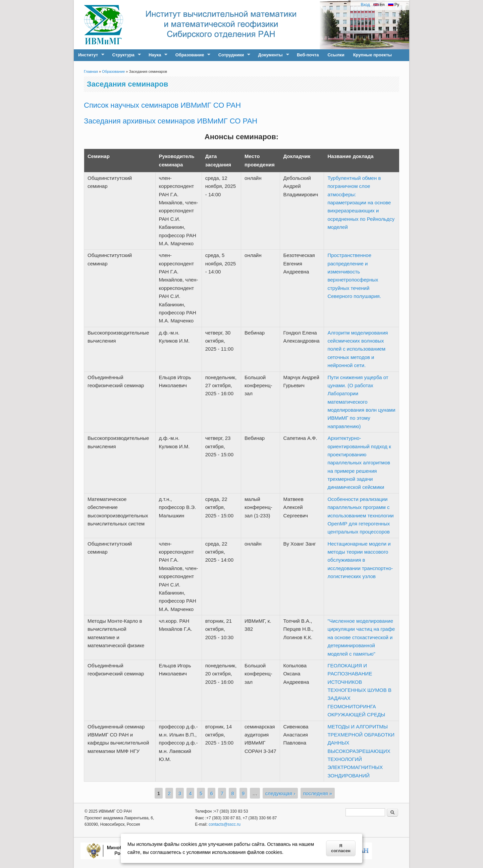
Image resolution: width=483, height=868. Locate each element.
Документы (272, 55)
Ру (394, 5)
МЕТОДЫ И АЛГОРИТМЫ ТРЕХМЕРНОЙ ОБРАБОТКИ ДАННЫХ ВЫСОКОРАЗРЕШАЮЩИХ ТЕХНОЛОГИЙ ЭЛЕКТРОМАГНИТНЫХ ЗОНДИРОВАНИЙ (361, 751)
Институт (89, 55)
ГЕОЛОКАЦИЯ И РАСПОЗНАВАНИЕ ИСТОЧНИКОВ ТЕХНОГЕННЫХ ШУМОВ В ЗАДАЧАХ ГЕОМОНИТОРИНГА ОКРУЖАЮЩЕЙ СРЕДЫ (359, 690)
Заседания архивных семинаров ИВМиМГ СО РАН (171, 121)
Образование (191, 55)
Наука (156, 55)
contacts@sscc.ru (225, 824)
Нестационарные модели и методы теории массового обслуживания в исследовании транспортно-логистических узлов (360, 560)
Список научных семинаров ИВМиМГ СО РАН (162, 105)
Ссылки (336, 55)
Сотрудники (232, 55)
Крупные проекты (373, 55)
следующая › (280, 793)
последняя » (318, 793)
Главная (91, 71)
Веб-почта (308, 55)
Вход (365, 5)
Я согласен (341, 848)
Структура (124, 55)
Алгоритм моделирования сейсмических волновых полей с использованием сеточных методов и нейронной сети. (358, 349)
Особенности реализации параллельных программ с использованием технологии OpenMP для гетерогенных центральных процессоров (360, 516)
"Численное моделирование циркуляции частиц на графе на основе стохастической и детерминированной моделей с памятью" (361, 637)
